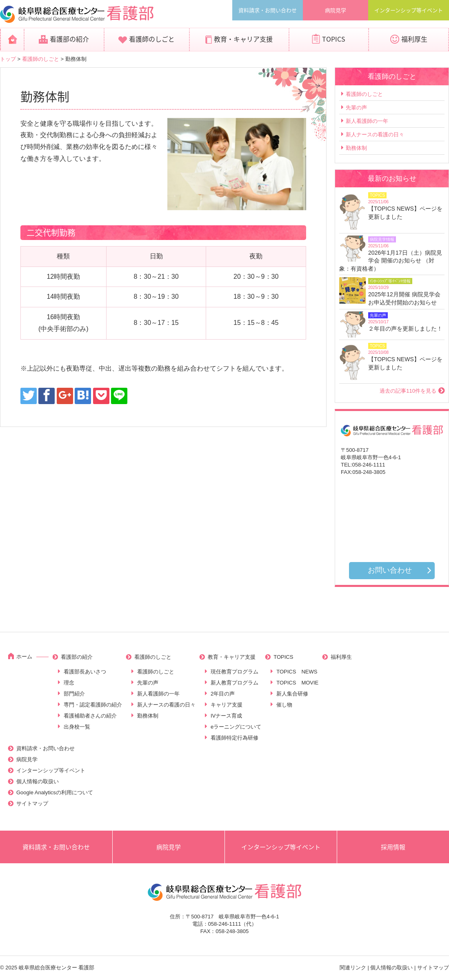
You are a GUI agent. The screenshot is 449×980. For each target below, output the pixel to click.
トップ (8, 59)
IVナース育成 (226, 716)
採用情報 (393, 847)
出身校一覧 (77, 727)
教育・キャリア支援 (243, 39)
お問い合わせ (390, 570)
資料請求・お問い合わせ (268, 10)
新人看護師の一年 (367, 121)
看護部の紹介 (69, 39)
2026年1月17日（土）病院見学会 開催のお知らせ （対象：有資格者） (391, 261)
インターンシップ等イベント (409, 10)
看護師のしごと (152, 39)
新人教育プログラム (235, 683)
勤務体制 (356, 148)
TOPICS (334, 39)
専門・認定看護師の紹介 (93, 705)
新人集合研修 (292, 694)
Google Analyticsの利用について (55, 792)
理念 (69, 683)
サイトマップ (32, 803)
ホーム (24, 657)
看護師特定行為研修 (235, 738)
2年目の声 (223, 694)
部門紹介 (74, 694)
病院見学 (336, 10)
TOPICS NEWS (297, 672)
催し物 (284, 705)
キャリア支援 (227, 705)
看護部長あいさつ (85, 672)
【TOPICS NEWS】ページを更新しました (405, 213)
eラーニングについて (236, 727)
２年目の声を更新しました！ (405, 329)
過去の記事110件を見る (408, 391)
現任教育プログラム (235, 672)
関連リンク (353, 968)
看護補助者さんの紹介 (90, 716)
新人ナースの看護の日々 (375, 134)
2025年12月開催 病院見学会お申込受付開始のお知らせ (404, 298)
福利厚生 (414, 39)
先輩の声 (356, 108)
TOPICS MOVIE (297, 683)
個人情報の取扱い (38, 781)
